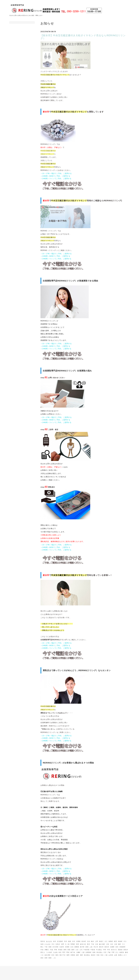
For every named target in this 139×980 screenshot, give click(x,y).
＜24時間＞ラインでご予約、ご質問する (56, 179)
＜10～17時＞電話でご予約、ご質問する (56, 173)
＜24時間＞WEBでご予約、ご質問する (55, 176)
